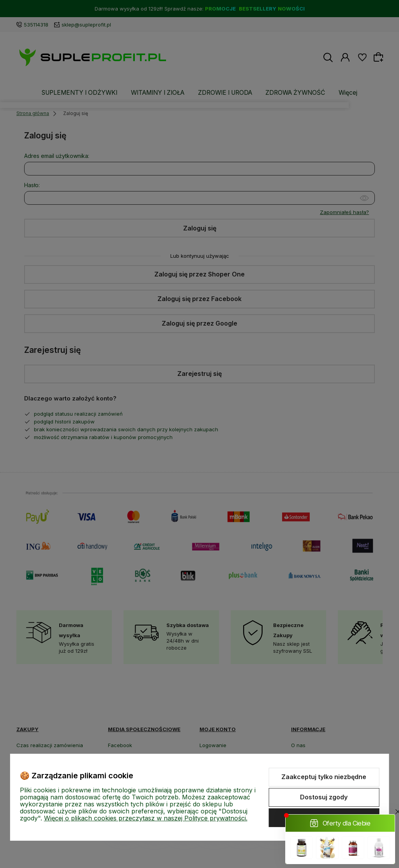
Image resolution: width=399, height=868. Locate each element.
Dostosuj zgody (324, 797)
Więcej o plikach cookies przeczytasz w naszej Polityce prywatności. (146, 818)
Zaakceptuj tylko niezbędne (324, 777)
